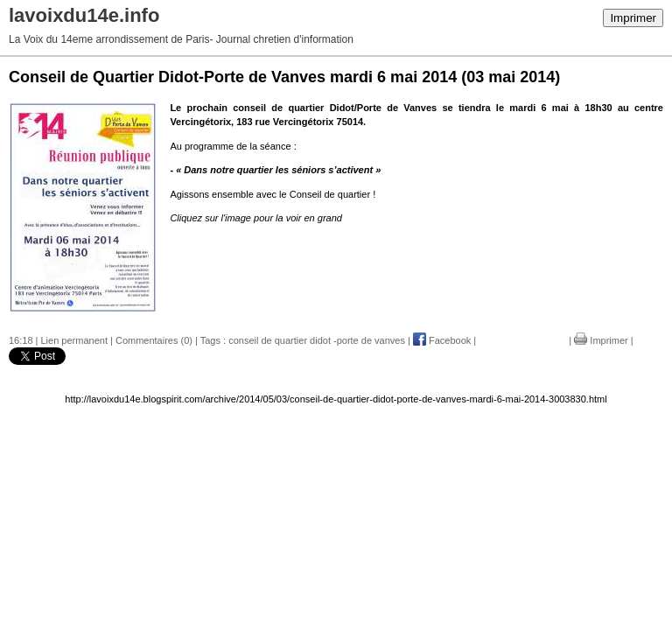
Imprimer (633, 18)
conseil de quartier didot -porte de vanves (317, 340)
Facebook (442, 340)
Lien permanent (74, 340)
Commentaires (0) (154, 340)
